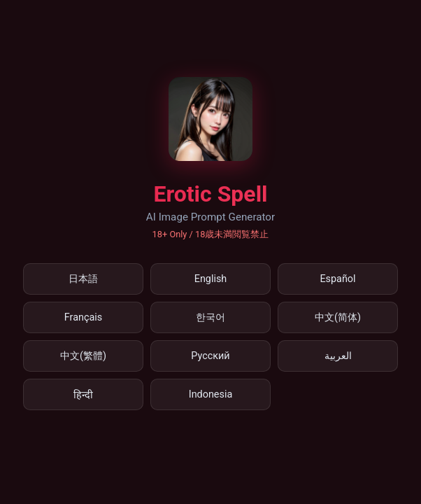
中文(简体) (338, 317)
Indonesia (211, 394)
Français (83, 317)
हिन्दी (83, 395)
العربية (338, 356)
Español (337, 279)
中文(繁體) (83, 356)
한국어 (210, 317)
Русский (210, 356)
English (211, 279)
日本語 (83, 279)
